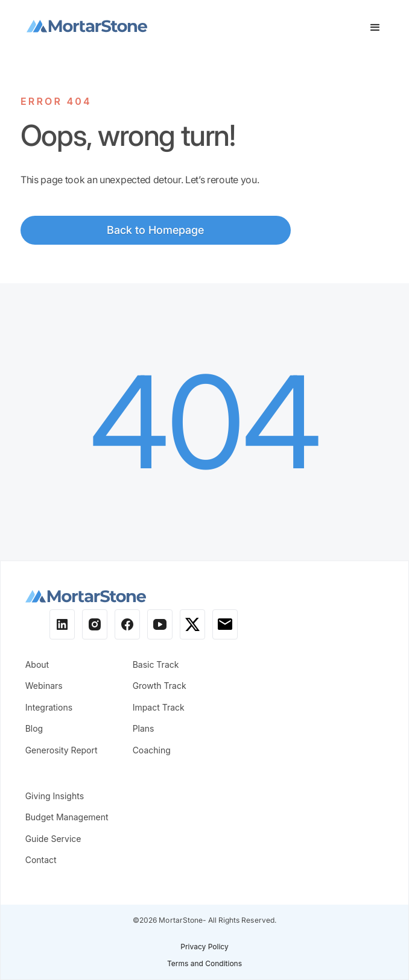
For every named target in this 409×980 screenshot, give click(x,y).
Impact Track (159, 707)
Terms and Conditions (204, 963)
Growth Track (160, 686)
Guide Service (53, 839)
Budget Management (67, 817)
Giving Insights (55, 796)
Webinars (44, 686)
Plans (144, 728)
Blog (34, 728)
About (37, 664)
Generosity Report (62, 750)
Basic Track (156, 664)
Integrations (49, 707)
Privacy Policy (204, 947)
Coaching (152, 750)
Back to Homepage (155, 230)
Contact (41, 860)
